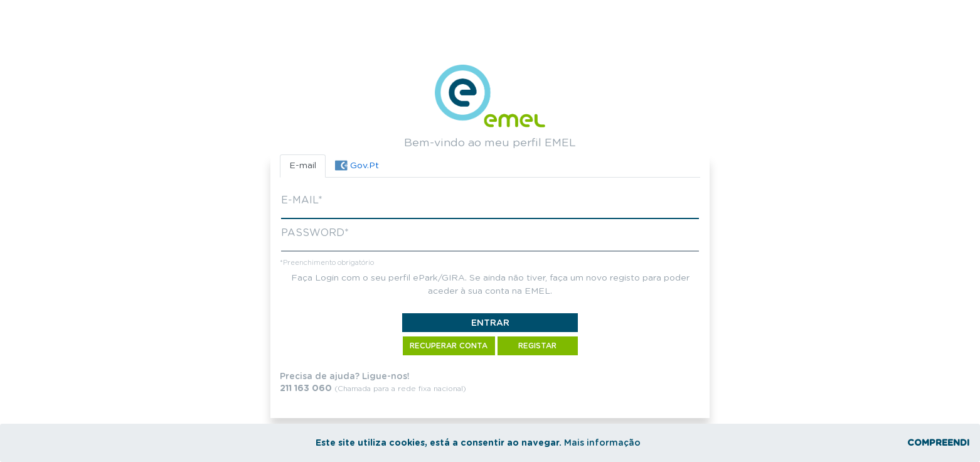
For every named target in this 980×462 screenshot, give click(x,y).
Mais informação (602, 443)
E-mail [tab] (303, 166)
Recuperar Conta (449, 346)
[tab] (357, 166)
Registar (537, 346)
